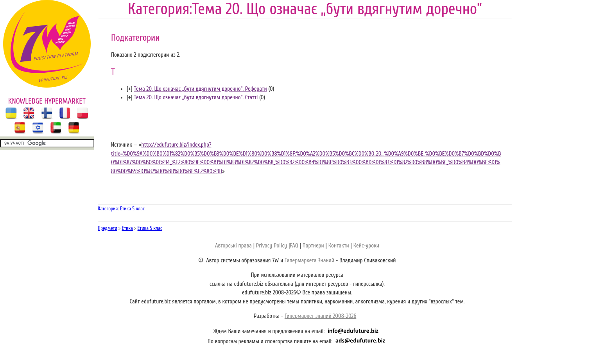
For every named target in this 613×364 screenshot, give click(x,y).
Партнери (313, 246)
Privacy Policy (272, 246)
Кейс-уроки (366, 246)
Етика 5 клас (132, 209)
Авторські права (233, 246)
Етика (127, 228)
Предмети (108, 228)
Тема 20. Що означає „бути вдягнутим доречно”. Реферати (200, 89)
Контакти (339, 246)
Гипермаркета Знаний (309, 261)
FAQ (294, 246)
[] (130, 89)
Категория (108, 209)
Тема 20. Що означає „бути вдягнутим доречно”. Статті (196, 98)
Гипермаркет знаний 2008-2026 (320, 316)
